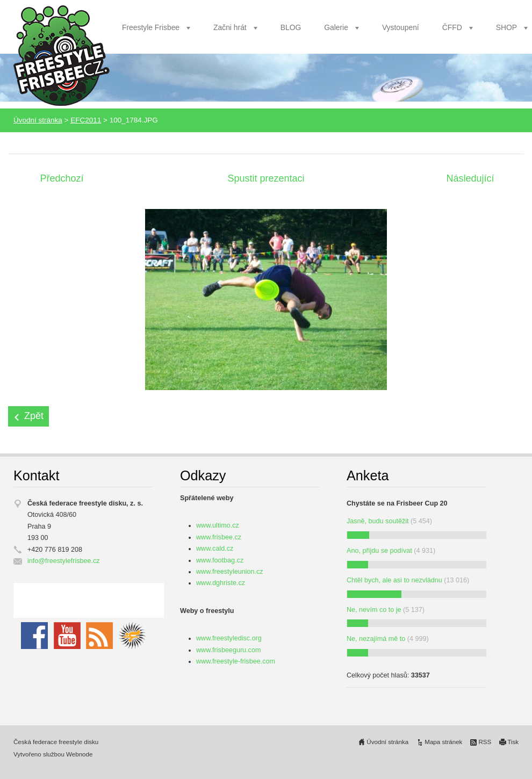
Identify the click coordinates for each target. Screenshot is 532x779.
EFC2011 (86, 120)
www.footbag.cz (220, 560)
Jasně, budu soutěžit (378, 521)
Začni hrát (230, 27)
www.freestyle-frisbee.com (236, 661)
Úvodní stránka (38, 120)
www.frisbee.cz (219, 537)
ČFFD (452, 27)
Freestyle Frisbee (151, 27)
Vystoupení (401, 27)
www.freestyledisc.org (229, 638)
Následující (470, 178)
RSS (485, 742)
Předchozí (62, 178)
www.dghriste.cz (221, 583)
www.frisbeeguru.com (228, 650)
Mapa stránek (443, 742)
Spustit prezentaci (266, 178)
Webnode (79, 754)
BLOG (291, 27)
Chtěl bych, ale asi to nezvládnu (394, 580)
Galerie (336, 27)
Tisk (513, 742)
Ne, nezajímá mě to (376, 639)
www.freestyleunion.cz (230, 572)
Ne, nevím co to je (374, 610)
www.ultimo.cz (218, 525)
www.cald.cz (215, 549)
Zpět (34, 416)
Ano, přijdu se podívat (379, 551)
